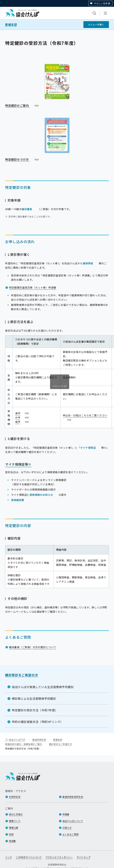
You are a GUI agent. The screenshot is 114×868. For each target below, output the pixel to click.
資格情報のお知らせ (41, 495)
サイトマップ (84, 857)
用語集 (12, 841)
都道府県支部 (39, 739)
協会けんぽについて (73, 821)
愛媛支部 (11, 25)
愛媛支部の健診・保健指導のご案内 (24, 744)
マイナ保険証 (88, 447)
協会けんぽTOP (17, 739)
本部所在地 (15, 797)
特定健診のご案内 (22, 105)
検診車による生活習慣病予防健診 (34, 698)
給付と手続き (16, 814)
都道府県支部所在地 (73, 797)
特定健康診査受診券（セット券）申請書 (33, 287)
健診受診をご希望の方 (22, 675)
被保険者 (88, 263)
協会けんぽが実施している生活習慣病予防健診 (43, 687)
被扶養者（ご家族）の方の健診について (33, 647)
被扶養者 (27, 209)
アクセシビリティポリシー (59, 857)
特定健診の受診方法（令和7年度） (35, 710)
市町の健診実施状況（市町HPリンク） (38, 722)
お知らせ (67, 828)
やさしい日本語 (102, 3)
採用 (11, 834)
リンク (9, 857)
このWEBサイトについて (29, 857)
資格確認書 (18, 500)
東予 (22, 413)
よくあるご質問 (71, 834)
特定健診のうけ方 (22, 159)
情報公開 (14, 828)
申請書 (66, 814)
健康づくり (15, 821)
